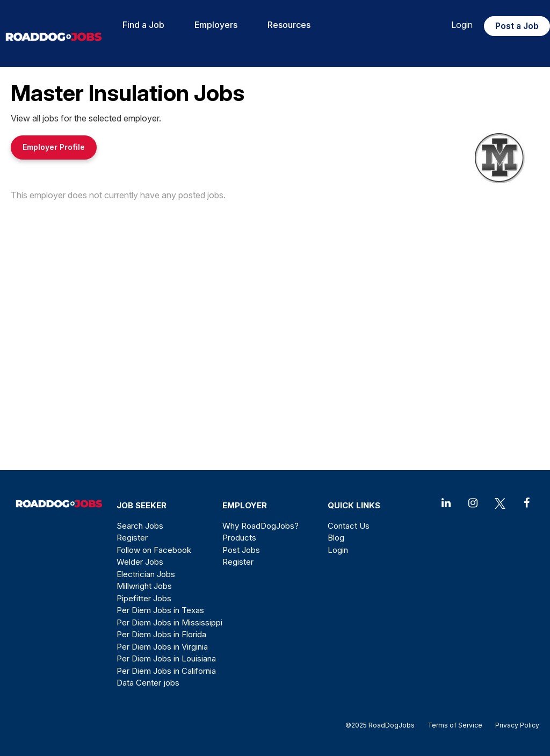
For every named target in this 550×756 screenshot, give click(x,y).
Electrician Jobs (146, 574)
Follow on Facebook (154, 550)
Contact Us (349, 526)
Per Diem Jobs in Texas (160, 610)
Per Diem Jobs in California (166, 671)
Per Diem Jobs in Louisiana (166, 658)
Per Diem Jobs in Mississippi (169, 622)
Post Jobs (241, 550)
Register (132, 538)
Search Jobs (140, 526)
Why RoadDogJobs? (260, 526)
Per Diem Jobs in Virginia (162, 647)
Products (239, 538)
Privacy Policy (514, 725)
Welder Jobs (140, 562)
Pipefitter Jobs (144, 598)
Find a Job (143, 25)
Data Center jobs (148, 683)
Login (462, 25)
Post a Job (517, 26)
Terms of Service (455, 725)
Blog (336, 538)
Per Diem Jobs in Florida (161, 634)
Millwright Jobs (144, 586)
